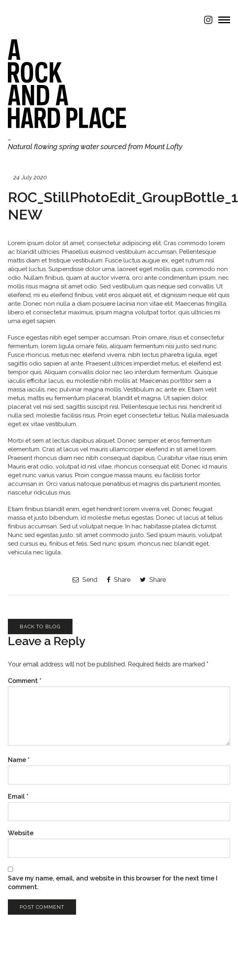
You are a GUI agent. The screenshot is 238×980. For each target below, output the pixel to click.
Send (85, 580)
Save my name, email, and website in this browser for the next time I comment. (113, 883)
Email (18, 796)
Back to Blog (40, 627)
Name (19, 760)
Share (119, 580)
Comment (25, 681)
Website (21, 833)
